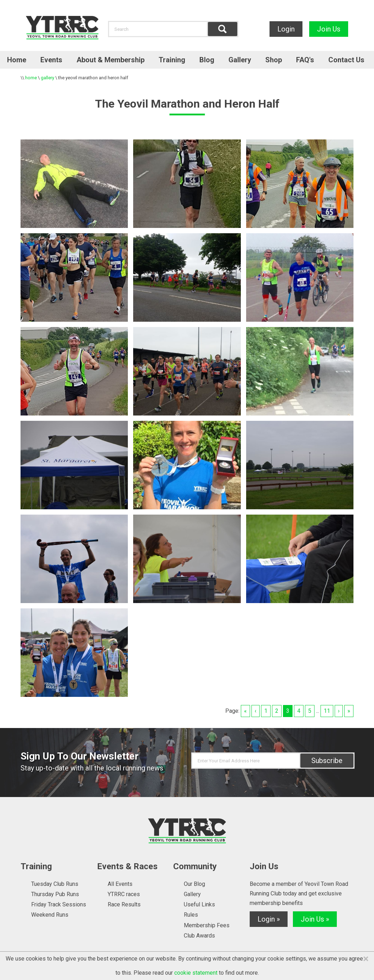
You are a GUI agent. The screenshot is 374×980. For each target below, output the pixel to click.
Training (172, 60)
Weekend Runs (50, 915)
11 (327, 711)
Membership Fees (207, 925)
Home (17, 60)
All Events (120, 884)
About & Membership (110, 60)
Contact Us (346, 60)
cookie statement (196, 973)
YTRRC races (124, 894)
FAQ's (305, 60)
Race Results (124, 904)
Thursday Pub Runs (55, 894)
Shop (274, 60)
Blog (207, 60)
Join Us (329, 29)
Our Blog (194, 884)
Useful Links (199, 904)
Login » (269, 919)
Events (51, 60)
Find (223, 29)
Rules (191, 915)
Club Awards (199, 936)
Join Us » (315, 919)
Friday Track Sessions (59, 904)
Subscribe (327, 761)
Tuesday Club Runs (55, 884)
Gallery (240, 60)
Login (286, 29)
